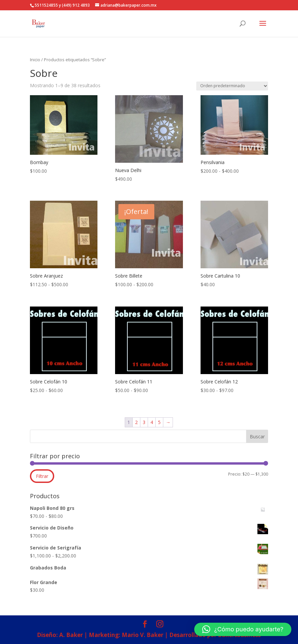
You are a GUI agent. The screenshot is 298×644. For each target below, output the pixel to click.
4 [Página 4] (152, 422)
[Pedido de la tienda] (232, 86)
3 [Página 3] (144, 422)
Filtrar (42, 476)
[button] (243, 629)
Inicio (35, 60)
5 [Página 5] (159, 422)
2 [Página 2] (136, 422)
